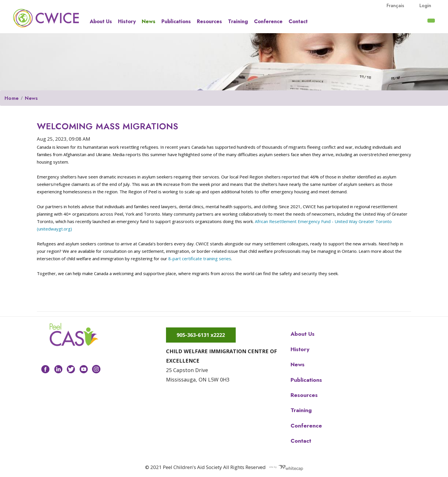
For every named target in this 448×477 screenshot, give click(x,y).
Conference (268, 21)
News (149, 21)
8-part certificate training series (200, 259)
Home (12, 98)
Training (238, 21)
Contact (298, 21)
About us (101, 21)
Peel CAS (46, 18)
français (395, 5)
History (127, 21)
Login (425, 5)
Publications (176, 21)
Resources (209, 21)
